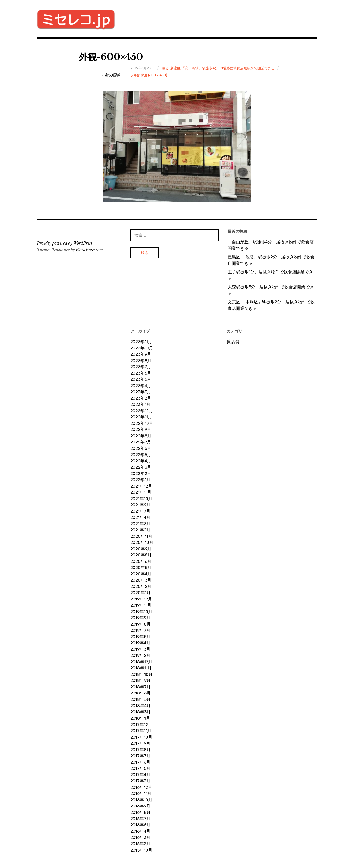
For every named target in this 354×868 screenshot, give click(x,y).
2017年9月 (140, 743)
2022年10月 (142, 423)
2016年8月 (140, 812)
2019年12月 (141, 599)
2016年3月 (140, 837)
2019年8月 (140, 624)
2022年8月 (141, 436)
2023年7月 (141, 367)
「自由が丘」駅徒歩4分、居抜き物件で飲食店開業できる (271, 245)
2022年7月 (141, 442)
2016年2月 (140, 844)
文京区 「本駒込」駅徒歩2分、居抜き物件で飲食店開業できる (271, 305)
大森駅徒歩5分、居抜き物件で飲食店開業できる (271, 290)
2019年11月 (141, 605)
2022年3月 (141, 467)
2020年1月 (140, 593)
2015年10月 (141, 850)
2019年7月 (140, 630)
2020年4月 (141, 574)
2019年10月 (141, 612)
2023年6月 (141, 373)
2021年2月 (140, 530)
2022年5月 (141, 455)
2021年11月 (141, 492)
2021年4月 (140, 517)
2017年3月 (140, 781)
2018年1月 (140, 718)
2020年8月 (141, 555)
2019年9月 (140, 618)
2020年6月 (141, 561)
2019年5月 (140, 637)
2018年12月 (141, 662)
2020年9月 (141, 549)
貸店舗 (233, 342)
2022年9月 (141, 429)
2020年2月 (141, 586)
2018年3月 (140, 712)
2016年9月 (140, 806)
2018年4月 (140, 706)
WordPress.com (89, 250)
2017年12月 (141, 725)
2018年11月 (141, 668)
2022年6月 (141, 448)
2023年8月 (141, 361)
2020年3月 (141, 580)
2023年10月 (142, 348)
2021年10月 (141, 499)
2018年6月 (140, 693)
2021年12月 (141, 486)
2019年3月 (140, 649)
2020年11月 (141, 536)
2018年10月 (141, 674)
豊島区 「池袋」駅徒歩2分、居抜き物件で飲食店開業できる (271, 260)
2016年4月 (140, 831)
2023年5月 (141, 379)
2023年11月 (141, 342)
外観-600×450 (111, 57)
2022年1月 (140, 480)
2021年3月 (140, 524)
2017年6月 (140, 762)
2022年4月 (141, 461)
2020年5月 (141, 568)
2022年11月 (141, 417)
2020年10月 (142, 542)
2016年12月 (141, 787)
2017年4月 (140, 775)
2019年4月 (140, 643)
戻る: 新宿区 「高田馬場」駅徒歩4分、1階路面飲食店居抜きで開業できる (218, 68)
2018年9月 (140, 680)
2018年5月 (140, 699)
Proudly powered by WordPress (65, 243)
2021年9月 (140, 505)
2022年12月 (142, 411)
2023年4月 (141, 386)
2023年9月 (141, 354)
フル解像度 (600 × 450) (149, 75)
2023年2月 (141, 398)
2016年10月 (141, 800)
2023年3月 (141, 392)
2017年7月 (140, 756)
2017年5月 (140, 768)
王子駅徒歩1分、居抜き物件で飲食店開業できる (270, 275)
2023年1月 (140, 404)
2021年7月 (140, 511)
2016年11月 (141, 793)
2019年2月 (140, 655)
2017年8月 (140, 750)
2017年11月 (141, 731)
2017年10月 (141, 737)
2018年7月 (140, 687)
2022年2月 (141, 473)
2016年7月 (140, 819)
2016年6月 (140, 825)
